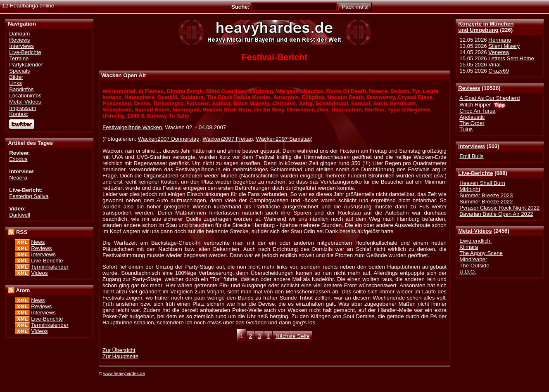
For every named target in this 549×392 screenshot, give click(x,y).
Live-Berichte (475, 173)
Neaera (18, 178)
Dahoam (19, 34)
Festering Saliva (29, 196)
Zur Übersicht (119, 350)
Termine (19, 58)
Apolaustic (472, 117)
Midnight (470, 189)
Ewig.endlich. (475, 241)
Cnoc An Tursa (477, 111)
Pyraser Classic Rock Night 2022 (499, 208)
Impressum (23, 108)
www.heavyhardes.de (124, 373)
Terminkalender (50, 267)
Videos (39, 273)
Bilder (16, 77)
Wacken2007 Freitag (228, 139)
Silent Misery (504, 46)
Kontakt (18, 114)
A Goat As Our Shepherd (490, 98)
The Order (472, 123)
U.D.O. (468, 272)
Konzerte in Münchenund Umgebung (486, 27)
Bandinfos (21, 89)
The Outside (474, 266)
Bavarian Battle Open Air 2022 (496, 214)
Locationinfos (25, 96)
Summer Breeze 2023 (486, 195)
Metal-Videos (475, 231)
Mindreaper (473, 259)
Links (15, 83)
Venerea (498, 52)
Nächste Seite (293, 336)
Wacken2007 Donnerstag (169, 139)
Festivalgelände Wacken (132, 127)
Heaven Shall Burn (482, 183)
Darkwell (20, 215)
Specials (19, 71)
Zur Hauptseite (120, 356)
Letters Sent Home (511, 58)
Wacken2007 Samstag (283, 139)
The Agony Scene (481, 253)
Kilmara (469, 247)
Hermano (500, 40)
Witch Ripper (475, 105)
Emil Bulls (471, 156)
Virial (494, 65)
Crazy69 (498, 71)
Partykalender (26, 65)
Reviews (469, 88)
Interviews (472, 146)
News (38, 242)
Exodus (18, 159)
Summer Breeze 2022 (486, 202)
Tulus (466, 129)
